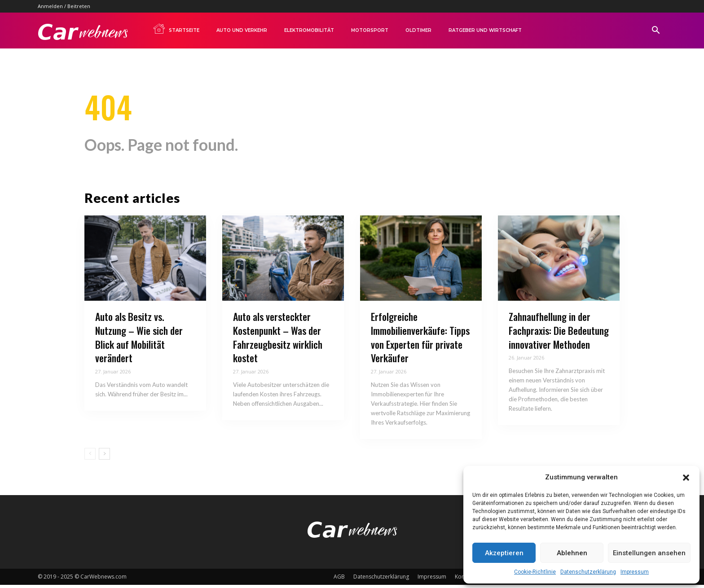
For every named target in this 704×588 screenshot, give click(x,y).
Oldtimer (418, 30)
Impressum (635, 572)
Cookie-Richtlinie (535, 572)
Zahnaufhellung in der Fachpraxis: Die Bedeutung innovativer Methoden (559, 333)
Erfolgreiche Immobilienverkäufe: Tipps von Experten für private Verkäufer (420, 340)
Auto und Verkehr (242, 30)
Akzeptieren (504, 553)
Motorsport (370, 30)
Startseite (176, 29)
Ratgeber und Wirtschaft (485, 30)
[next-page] (104, 456)
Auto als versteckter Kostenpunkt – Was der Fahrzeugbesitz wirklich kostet (278, 340)
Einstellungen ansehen (649, 553)
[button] (686, 478)
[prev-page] (90, 456)
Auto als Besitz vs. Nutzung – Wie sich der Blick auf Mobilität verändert (139, 340)
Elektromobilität (309, 30)
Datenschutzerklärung (588, 572)
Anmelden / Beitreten (64, 6)
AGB (339, 580)
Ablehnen (572, 553)
